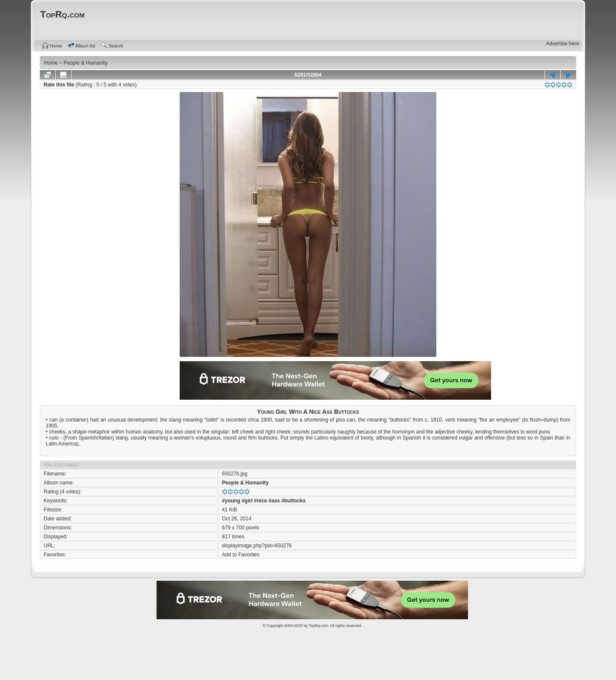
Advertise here (562, 44)
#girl (247, 501)
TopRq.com (318, 626)
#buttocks (294, 501)
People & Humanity (245, 483)
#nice (261, 501)
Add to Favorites (241, 555)
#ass (274, 501)
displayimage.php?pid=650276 (257, 546)
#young (231, 501)
